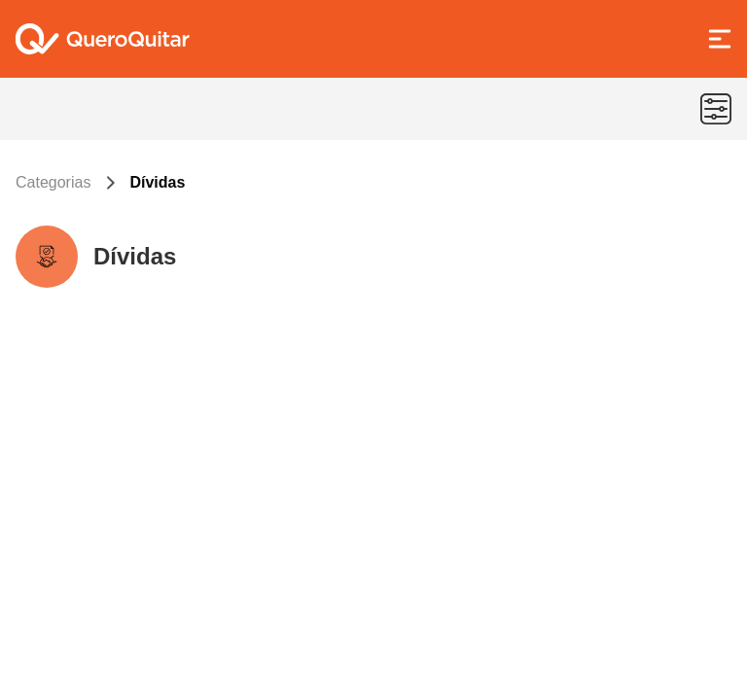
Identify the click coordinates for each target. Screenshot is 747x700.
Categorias (53, 182)
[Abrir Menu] (720, 39)
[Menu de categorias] (716, 109)
